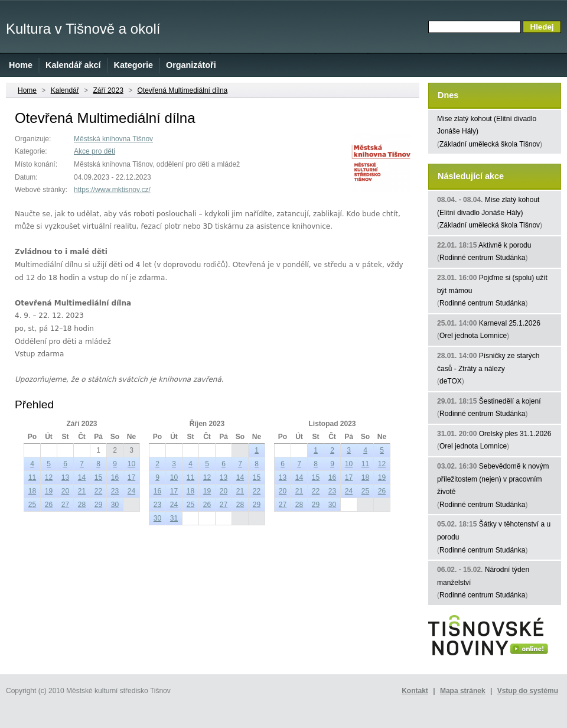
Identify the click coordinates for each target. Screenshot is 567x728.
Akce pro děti (94, 151)
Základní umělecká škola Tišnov (490, 144)
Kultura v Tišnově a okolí (83, 29)
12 (49, 477)
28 (82, 505)
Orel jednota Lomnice (473, 336)
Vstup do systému (528, 691)
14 (82, 477)
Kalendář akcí (73, 65)
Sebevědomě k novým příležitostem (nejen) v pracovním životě (493, 479)
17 (131, 477)
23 (115, 491)
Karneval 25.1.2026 (510, 323)
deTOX (451, 381)
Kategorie (133, 65)
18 (32, 491)
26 (49, 505)
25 (32, 505)
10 (131, 464)
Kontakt (415, 691)
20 (65, 491)
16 (115, 477)
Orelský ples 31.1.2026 (515, 434)
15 (98, 477)
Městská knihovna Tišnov (113, 139)
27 (65, 505)
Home (21, 65)
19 (49, 491)
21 (82, 491)
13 (65, 477)
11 (32, 477)
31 (174, 518)
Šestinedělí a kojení (510, 401)
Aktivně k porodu (505, 245)
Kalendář (65, 90)
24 (131, 491)
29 (98, 505)
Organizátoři (191, 65)
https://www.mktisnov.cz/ (112, 190)
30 (115, 505)
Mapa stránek (463, 691)
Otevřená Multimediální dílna (183, 90)
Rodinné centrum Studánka (482, 258)
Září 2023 (108, 90)
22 (98, 491)
